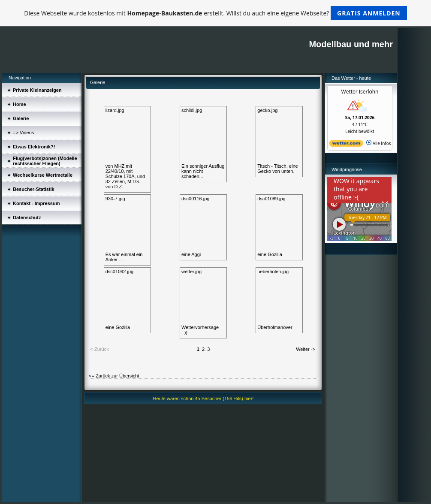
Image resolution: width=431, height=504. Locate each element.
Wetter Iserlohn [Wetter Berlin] (360, 92)
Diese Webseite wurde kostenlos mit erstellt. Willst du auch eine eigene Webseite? (215, 13)
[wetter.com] (346, 145)
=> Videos (23, 133)
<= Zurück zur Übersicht (114, 376)
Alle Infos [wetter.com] (378, 143)
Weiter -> (306, 349)
